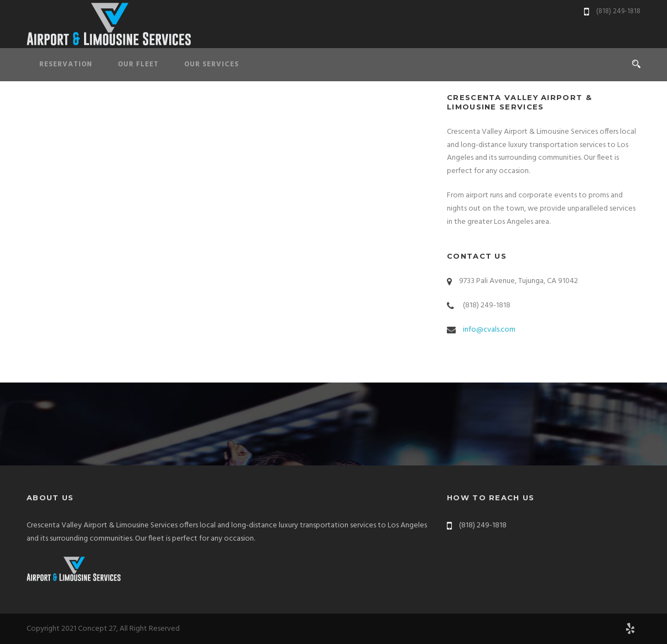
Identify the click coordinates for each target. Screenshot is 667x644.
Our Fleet (138, 64)
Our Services (212, 64)
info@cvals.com (489, 330)
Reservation (66, 64)
